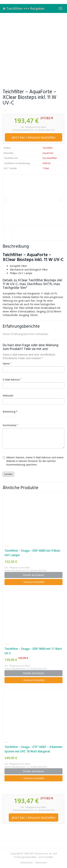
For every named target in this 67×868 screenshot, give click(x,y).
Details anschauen (33, 575)
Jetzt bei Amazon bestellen (33, 137)
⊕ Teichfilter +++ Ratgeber (24, 8)
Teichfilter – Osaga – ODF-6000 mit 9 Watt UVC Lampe (32, 553)
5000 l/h (47, 163)
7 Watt (46, 168)
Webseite (8, 396)
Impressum (41, 863)
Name (7, 364)
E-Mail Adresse (12, 380)
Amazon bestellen (33, 582)
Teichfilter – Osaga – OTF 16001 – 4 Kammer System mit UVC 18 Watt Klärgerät (33, 749)
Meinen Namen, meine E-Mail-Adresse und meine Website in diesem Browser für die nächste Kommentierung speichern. (33, 461)
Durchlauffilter (50, 158)
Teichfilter (48, 148)
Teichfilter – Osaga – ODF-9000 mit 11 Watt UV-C (33, 651)
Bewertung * (10, 412)
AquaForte (48, 153)
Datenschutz (27, 863)
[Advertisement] (33, 48)
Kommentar (11, 425)
